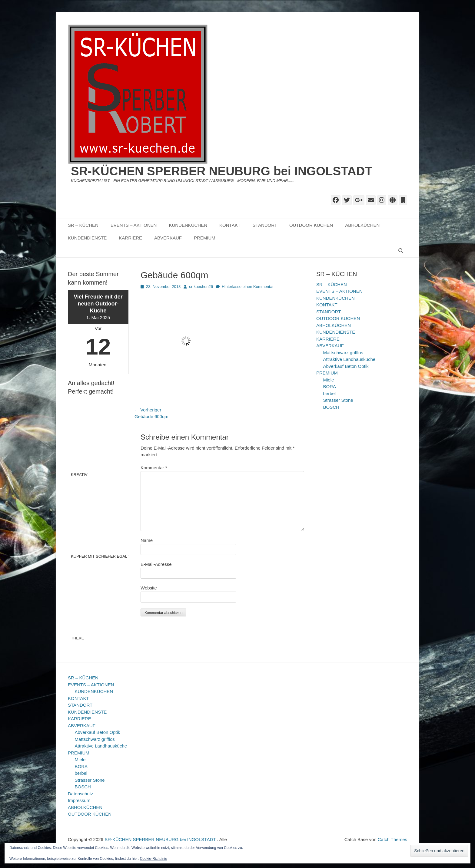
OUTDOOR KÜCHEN (311, 225)
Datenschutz (80, 794)
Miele (329, 380)
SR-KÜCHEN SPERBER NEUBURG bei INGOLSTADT (222, 171)
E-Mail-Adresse (156, 564)
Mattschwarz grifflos (343, 353)
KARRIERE (130, 238)
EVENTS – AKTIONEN (134, 225)
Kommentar (154, 468)
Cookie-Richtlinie (154, 859)
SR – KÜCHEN (83, 225)
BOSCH (331, 407)
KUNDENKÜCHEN (188, 225)
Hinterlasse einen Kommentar (248, 287)
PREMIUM (205, 238)
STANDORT (265, 225)
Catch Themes (392, 839)
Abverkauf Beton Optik (346, 366)
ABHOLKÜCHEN (362, 225)
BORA (330, 386)
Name (147, 540)
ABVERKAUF (168, 238)
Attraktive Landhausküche (349, 359)
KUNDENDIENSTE (87, 238)
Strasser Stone (338, 400)
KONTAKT (230, 225)
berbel (330, 393)
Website (149, 588)
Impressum (79, 800)
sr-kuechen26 (201, 287)
